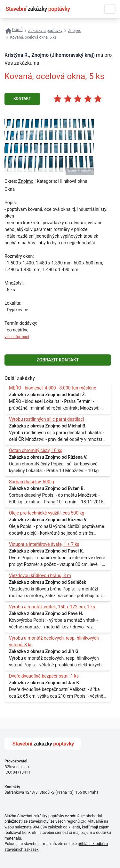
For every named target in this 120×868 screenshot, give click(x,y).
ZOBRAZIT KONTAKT (58, 360)
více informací (17, 337)
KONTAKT (22, 99)
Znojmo (26, 181)
